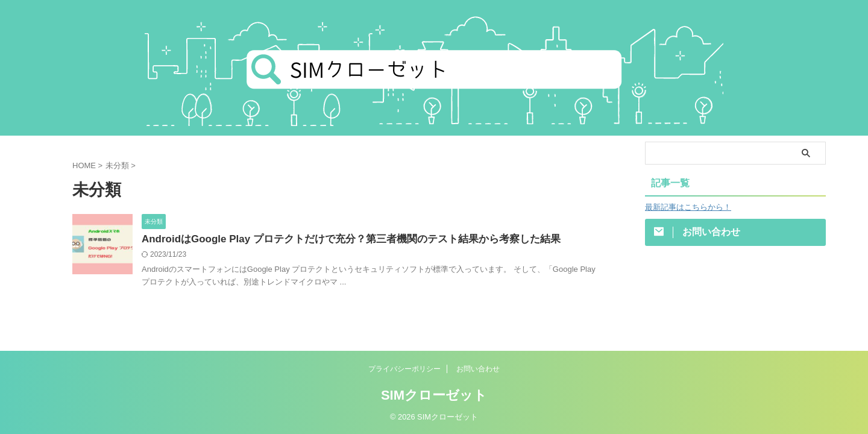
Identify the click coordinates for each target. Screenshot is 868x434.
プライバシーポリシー (404, 368)
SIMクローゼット (434, 395)
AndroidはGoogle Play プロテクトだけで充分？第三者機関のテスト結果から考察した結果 (339, 240)
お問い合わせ (478, 368)
